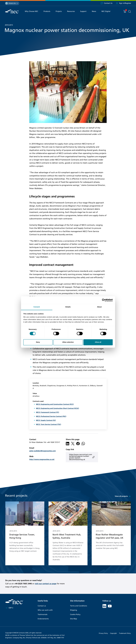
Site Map (74, 619)
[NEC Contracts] (12, 11)
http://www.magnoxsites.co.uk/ (42, 459)
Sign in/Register (123, 3)
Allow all (98, 342)
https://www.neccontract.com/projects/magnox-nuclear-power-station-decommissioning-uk (82, 457)
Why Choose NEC (32, 11)
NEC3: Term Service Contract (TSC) (48, 425)
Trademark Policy (125, 633)
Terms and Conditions (79, 606)
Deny (38, 342)
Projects (59, 11)
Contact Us (107, 3)
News (94, 11)
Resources (71, 11)
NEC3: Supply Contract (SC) (46, 420)
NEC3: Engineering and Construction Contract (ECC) (55, 404)
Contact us (42, 606)
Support (83, 11)
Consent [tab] (37, 307)
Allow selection (68, 342)
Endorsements (43, 619)
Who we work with (45, 610)
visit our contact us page (46, 584)
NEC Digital (106, 11)
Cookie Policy (75, 615)
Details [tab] (68, 307)
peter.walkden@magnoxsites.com (42, 451)
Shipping (74, 610)
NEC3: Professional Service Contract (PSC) (51, 416)
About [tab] (99, 307)
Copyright (113, 633)
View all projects (123, 496)
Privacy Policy (103, 633)
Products (47, 11)
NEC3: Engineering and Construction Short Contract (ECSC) (57, 408)
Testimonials (43, 615)
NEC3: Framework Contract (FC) (47, 412)
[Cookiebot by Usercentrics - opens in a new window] (104, 300)
